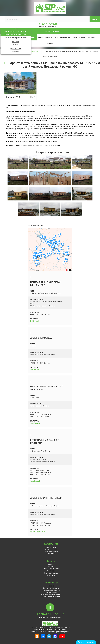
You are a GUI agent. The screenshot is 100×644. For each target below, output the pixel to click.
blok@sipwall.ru (35, 369)
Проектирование (51, 592)
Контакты (51, 586)
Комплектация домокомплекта (51, 594)
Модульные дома (62, 37)
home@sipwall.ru (36, 423)
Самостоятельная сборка (51, 596)
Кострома (16, 41)
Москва (16, 45)
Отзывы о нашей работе (51, 569)
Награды (51, 567)
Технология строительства (51, 590)
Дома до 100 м (51, 547)
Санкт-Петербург (16, 48)
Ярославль (16, 52)
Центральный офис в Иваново (16, 38)
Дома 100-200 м (51, 549)
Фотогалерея (51, 571)
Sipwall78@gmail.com (37, 532)
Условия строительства (32, 31)
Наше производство (51, 573)
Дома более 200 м (51, 552)
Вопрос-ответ (79, 37)
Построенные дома (33, 51)
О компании (51, 575)
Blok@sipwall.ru (35, 321)
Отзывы (50, 44)
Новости (51, 564)
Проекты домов (45, 37)
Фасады (91, 37)
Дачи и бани (51, 554)
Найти (95, 19)
